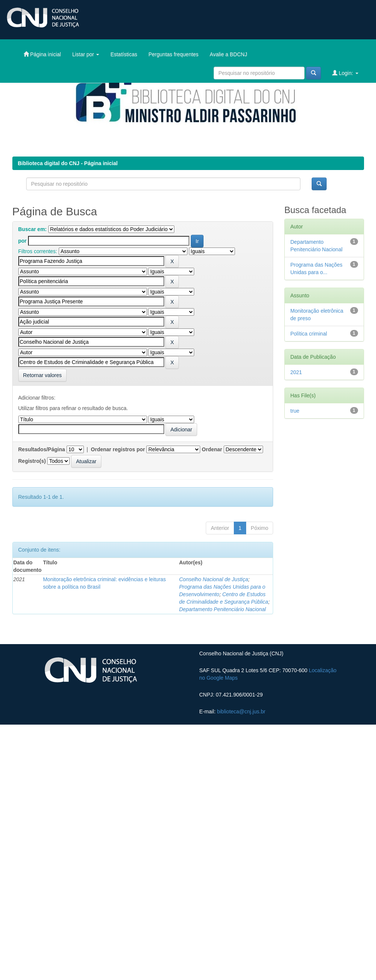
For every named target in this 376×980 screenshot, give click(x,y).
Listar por (86, 54)
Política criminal (309, 334)
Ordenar (212, 449)
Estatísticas (124, 54)
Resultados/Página (42, 449)
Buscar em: (33, 229)
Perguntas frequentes (174, 54)
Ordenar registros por (118, 449)
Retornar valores (43, 375)
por (23, 241)
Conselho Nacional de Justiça (214, 579)
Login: (345, 73)
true (295, 411)
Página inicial (42, 54)
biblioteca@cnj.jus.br (241, 712)
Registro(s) (32, 461)
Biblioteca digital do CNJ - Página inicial (68, 163)
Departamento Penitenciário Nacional (223, 609)
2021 (296, 372)
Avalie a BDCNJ (229, 54)
